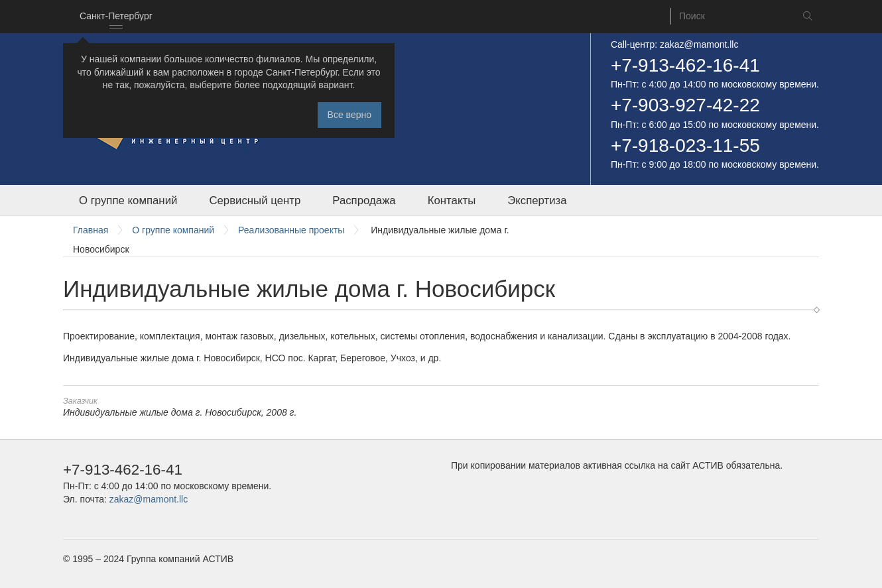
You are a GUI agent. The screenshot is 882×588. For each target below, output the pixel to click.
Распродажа (364, 201)
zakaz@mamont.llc (699, 44)
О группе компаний (128, 201)
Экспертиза (537, 201)
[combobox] (116, 17)
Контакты (452, 201)
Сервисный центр (255, 201)
